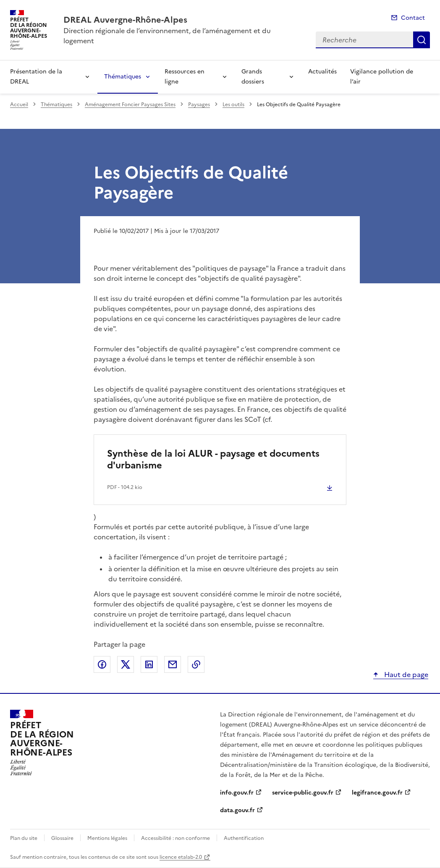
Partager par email (173, 664)
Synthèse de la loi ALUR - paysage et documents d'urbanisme (213, 459)
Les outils (233, 105)
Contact (413, 18)
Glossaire (62, 838)
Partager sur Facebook (102, 664)
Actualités (322, 72)
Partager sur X (126, 664)
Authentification (244, 838)
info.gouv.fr (237, 793)
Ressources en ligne (185, 77)
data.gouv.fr (237, 810)
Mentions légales (107, 838)
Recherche (422, 40)
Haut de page (405, 675)
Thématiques (123, 77)
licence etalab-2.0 (181, 857)
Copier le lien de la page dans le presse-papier (196, 664)
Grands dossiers (253, 77)
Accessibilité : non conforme (175, 838)
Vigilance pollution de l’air (382, 77)
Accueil (19, 105)
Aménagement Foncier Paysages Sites (130, 105)
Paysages (199, 105)
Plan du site (24, 838)
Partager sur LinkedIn (149, 664)
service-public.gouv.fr (303, 793)
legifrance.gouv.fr (377, 793)
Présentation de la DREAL (36, 77)
